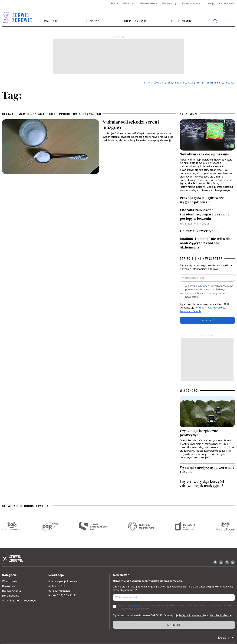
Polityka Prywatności (207, 308)
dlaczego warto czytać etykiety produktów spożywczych (52, 114)
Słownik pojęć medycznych (20, 600)
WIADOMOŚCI (189, 390)
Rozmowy (93, 21)
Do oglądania (181, 21)
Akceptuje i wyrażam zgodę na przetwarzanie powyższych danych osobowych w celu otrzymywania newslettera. (209, 292)
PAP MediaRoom (148, 3)
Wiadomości (53, 21)
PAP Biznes (129, 3)
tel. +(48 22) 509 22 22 (63, 595)
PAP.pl (114, 3)
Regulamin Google (190, 311)
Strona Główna (153, 83)
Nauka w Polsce (191, 3)
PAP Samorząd (170, 3)
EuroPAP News (227, 3)
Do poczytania (135, 21)
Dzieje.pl (209, 3)
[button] (229, 21)
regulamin (203, 286)
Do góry (227, 638)
